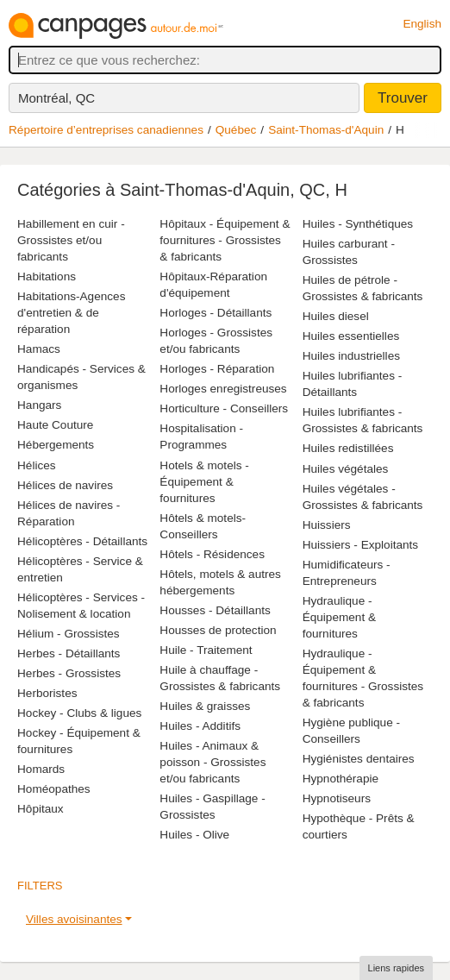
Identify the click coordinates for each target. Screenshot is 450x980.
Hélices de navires (65, 485)
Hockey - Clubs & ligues (79, 713)
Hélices (37, 465)
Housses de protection (218, 630)
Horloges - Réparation (217, 369)
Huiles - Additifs (200, 726)
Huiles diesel (336, 316)
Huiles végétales (346, 469)
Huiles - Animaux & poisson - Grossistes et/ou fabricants (212, 762)
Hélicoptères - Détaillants (82, 541)
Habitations (47, 276)
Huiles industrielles (351, 356)
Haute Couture (55, 425)
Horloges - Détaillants (216, 313)
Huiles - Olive (194, 835)
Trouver (403, 98)
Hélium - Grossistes (69, 634)
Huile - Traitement (206, 650)
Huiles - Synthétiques (358, 224)
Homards (41, 769)
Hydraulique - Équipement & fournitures (339, 617)
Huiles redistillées (348, 448)
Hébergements (56, 445)
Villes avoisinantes (74, 919)
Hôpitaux (41, 809)
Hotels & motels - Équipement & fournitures (204, 482)
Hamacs (39, 349)
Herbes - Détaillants (69, 653)
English (422, 24)
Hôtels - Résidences (212, 554)
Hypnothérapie (341, 779)
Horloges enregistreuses (223, 389)
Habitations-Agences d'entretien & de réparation (71, 313)
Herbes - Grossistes (69, 673)
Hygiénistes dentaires (359, 759)
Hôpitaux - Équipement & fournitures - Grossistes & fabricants (225, 240)
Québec (236, 130)
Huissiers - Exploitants (360, 545)
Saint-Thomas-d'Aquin (326, 130)
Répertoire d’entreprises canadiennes (106, 130)
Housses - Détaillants (215, 610)
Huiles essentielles (351, 336)
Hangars (39, 405)
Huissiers (327, 525)
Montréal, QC (56, 98)
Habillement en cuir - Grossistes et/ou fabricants (71, 240)
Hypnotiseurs (337, 798)
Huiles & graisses (205, 706)
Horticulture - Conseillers (224, 408)
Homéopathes (54, 789)
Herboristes (47, 693)
